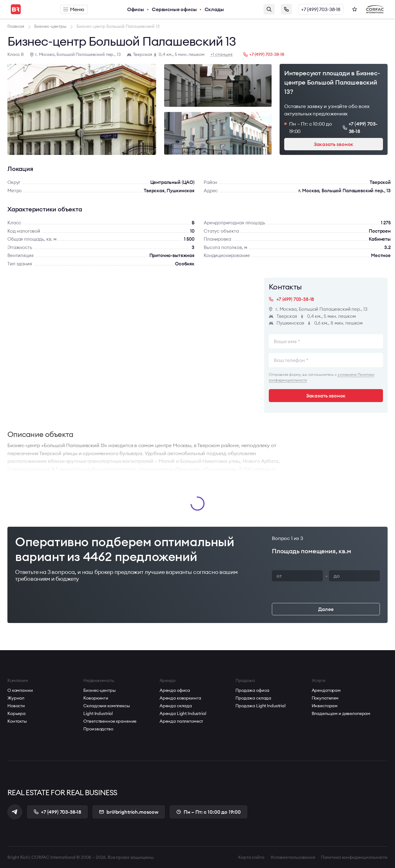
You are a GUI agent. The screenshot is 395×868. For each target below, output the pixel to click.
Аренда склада (176, 706)
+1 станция (221, 54)
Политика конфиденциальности (354, 857)
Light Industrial (98, 713)
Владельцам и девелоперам (341, 713)
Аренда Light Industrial (183, 713)
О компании (20, 690)
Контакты (17, 721)
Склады (214, 9)
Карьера (17, 713)
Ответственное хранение (110, 721)
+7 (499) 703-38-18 (321, 9)
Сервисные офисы (174, 9)
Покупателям (325, 698)
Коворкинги (96, 698)
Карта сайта (251, 857)
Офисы (136, 9)
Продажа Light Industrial (260, 706)
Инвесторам (325, 706)
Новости (16, 706)
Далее (326, 609)
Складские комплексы (106, 706)
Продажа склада (253, 698)
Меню (74, 9)
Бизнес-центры (99, 690)
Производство (98, 729)
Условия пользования (293, 857)
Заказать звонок (286, 9)
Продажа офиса (252, 690)
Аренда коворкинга (180, 698)
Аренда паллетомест (181, 721)
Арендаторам (326, 690)
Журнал (16, 698)
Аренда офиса (175, 690)
